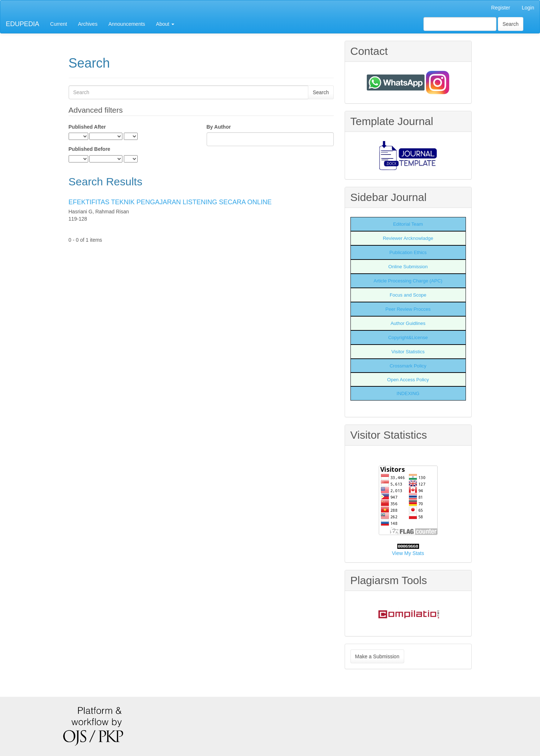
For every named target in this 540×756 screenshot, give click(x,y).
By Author (219, 127)
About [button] (165, 24)
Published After (87, 127)
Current (59, 24)
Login (528, 8)
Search (511, 24)
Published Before (90, 149)
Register (501, 8)
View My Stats (408, 553)
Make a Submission (377, 656)
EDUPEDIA (23, 24)
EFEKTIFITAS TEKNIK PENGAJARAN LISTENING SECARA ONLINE (170, 202)
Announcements (127, 24)
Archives (88, 24)
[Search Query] (460, 24)
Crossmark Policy (408, 366)
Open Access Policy (408, 380)
